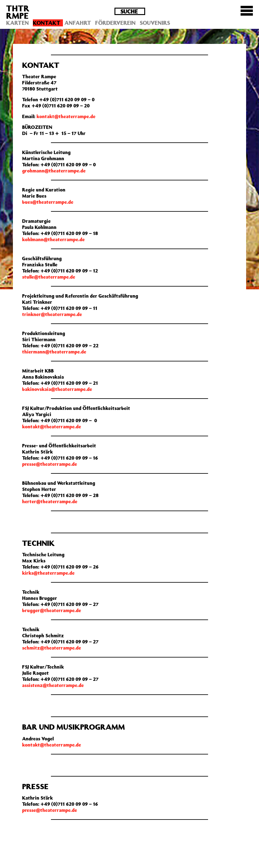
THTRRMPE (18, 12)
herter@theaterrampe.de (50, 501)
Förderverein (115, 23)
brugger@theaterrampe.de (52, 610)
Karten (17, 23)
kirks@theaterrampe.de (48, 573)
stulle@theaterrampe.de (49, 277)
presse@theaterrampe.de (50, 464)
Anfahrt (78, 23)
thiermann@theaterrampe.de (54, 352)
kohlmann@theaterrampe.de (53, 239)
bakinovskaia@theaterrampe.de (57, 389)
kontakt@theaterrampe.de (66, 116)
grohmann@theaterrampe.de (54, 171)
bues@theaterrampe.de (48, 202)
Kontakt (47, 23)
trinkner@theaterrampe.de (52, 314)
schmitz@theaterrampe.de (52, 648)
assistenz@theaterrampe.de (53, 685)
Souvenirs (155, 23)
